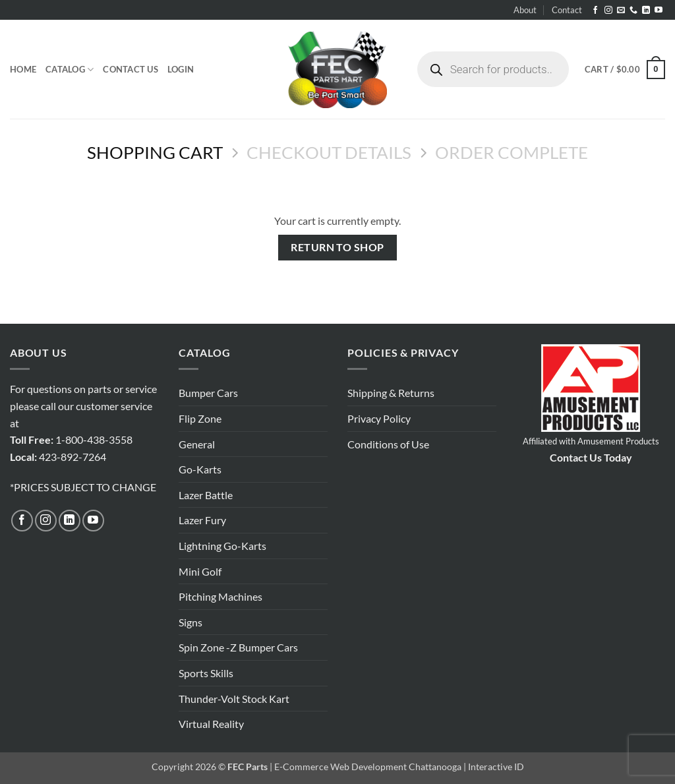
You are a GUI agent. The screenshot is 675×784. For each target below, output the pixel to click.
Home (23, 69)
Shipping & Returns (391, 393)
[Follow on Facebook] (595, 11)
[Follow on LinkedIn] (646, 11)
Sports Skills (206, 673)
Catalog (70, 70)
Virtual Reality (211, 724)
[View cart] (625, 70)
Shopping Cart (155, 152)
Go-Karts (200, 469)
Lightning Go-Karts (222, 546)
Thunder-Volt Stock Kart (234, 699)
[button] (181, 69)
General (197, 444)
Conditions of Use (388, 444)
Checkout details (329, 152)
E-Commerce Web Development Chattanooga (368, 767)
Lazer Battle (206, 495)
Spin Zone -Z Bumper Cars (238, 647)
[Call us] (633, 11)
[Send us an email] (621, 11)
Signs (191, 622)
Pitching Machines (220, 596)
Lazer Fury (202, 520)
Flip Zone (200, 418)
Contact (567, 10)
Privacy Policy (379, 418)
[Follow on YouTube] (659, 11)
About (525, 10)
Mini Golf (200, 571)
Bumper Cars (208, 393)
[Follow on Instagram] (608, 11)
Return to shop (337, 247)
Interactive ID (496, 767)
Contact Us (131, 69)
